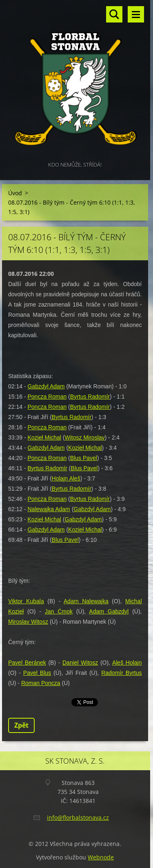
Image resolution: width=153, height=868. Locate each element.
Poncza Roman (47, 397)
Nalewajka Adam (49, 509)
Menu (136, 14)
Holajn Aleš (66, 478)
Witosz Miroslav (85, 437)
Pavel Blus (37, 673)
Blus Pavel (84, 458)
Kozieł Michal (44, 437)
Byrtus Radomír (90, 397)
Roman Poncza (41, 683)
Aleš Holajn (127, 663)
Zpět (21, 725)
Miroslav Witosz (28, 622)
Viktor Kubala (26, 601)
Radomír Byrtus (121, 673)
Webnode (101, 857)
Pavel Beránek (27, 663)
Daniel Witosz (80, 663)
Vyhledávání (114, 14)
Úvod (15, 193)
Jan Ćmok (59, 611)
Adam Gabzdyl (109, 611)
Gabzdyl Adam (46, 386)
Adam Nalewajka (86, 601)
